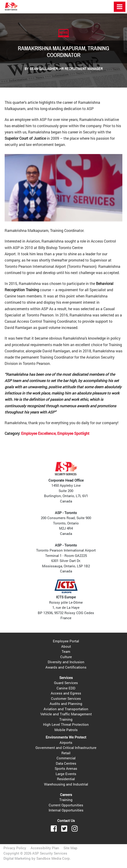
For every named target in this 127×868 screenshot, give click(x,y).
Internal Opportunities (66, 810)
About (66, 646)
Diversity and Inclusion (66, 662)
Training (66, 719)
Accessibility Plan (45, 848)
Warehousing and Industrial (66, 784)
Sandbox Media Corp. (54, 858)
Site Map (70, 848)
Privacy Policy (15, 848)
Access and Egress (66, 693)
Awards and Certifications (66, 667)
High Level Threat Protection (66, 724)
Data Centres (66, 763)
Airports (66, 742)
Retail (66, 753)
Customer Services (66, 698)
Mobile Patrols (66, 730)
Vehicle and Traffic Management (66, 714)
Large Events (66, 774)
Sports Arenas (66, 768)
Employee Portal (66, 641)
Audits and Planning (66, 704)
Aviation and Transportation (66, 709)
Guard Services (66, 683)
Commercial (66, 758)
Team (66, 651)
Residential (66, 779)
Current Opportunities (66, 805)
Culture (66, 657)
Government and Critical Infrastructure (66, 748)
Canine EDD (66, 688)
